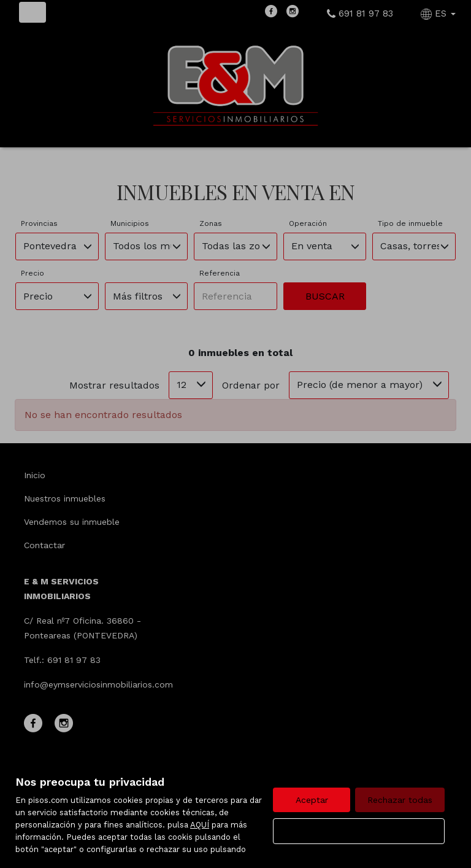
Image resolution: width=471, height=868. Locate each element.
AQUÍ (200, 825)
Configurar (359, 831)
